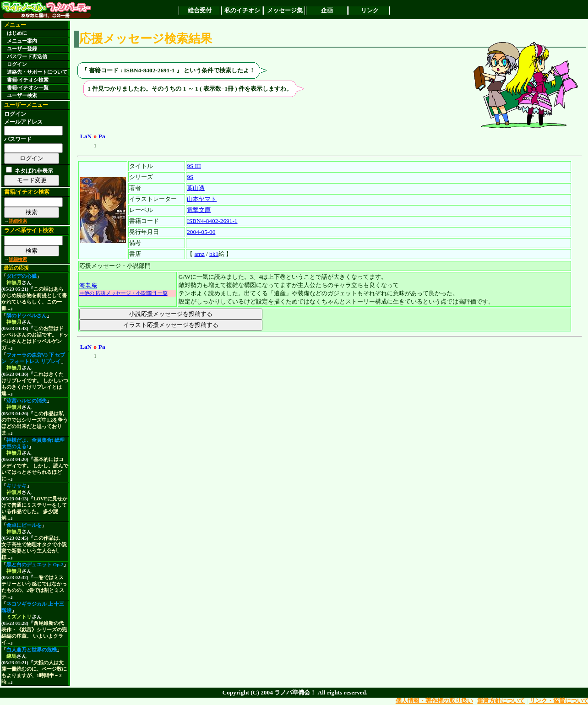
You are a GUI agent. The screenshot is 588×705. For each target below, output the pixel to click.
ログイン (17, 64)
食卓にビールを (24, 525)
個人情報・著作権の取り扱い (434, 701)
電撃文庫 (199, 210)
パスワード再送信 (27, 57)
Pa (102, 136)
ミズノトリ (19, 617)
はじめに (17, 33)
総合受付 (200, 10)
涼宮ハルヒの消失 (27, 401)
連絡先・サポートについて (37, 72)
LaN (86, 136)
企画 (327, 10)
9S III (194, 166)
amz (200, 254)
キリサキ (16, 486)
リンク (370, 10)
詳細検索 (18, 221)
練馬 (11, 656)
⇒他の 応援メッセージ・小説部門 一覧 (123, 293)
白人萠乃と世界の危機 (32, 650)
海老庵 (88, 285)
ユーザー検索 (22, 95)
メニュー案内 (22, 41)
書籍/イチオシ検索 (28, 80)
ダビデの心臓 (22, 276)
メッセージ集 (285, 10)
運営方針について (501, 701)
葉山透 (196, 188)
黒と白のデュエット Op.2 (35, 565)
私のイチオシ (242, 10)
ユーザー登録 (22, 49)
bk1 (214, 254)
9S (190, 177)
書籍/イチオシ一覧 (28, 88)
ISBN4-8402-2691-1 (212, 221)
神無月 (14, 283)
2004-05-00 (201, 232)
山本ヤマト (202, 199)
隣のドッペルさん (27, 316)
